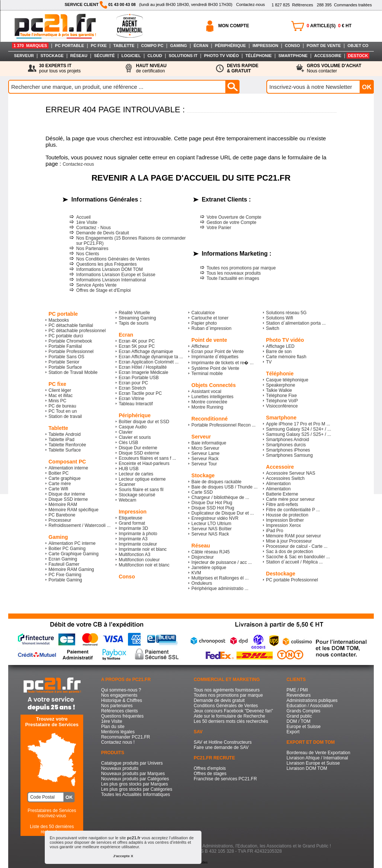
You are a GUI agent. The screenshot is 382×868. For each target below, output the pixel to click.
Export (293, 732)
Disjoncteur (203, 557)
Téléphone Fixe (281, 396)
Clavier (126, 432)
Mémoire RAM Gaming (71, 569)
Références (292, 5)
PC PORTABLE (69, 46)
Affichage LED (280, 346)
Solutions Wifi (280, 318)
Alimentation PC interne (72, 543)
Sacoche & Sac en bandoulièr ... (298, 557)
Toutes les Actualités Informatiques (136, 794)
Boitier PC (59, 473)
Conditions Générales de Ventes (226, 706)
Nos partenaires (117, 706)
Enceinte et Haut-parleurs (144, 463)
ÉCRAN (201, 46)
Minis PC (57, 401)
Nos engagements (119, 695)
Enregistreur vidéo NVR (215, 518)
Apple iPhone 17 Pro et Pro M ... (298, 424)
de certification (151, 68)
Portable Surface (65, 367)
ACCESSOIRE (328, 56)
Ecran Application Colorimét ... (149, 362)
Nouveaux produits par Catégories (135, 779)
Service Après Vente (96, 285)
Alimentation (278, 484)
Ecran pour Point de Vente (217, 352)
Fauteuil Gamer (64, 564)
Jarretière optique (209, 568)
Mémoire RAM (63, 505)
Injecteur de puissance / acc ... (222, 562)
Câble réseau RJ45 (211, 552)
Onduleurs (202, 583)
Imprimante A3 (133, 539)
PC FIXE (99, 46)
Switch (273, 328)
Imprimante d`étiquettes (215, 357)
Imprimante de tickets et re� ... (223, 363)
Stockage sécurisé (137, 495)
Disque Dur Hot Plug (212, 503)
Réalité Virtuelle (134, 313)
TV (269, 362)
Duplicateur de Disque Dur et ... (223, 513)
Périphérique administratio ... (220, 588)
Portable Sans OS (66, 357)
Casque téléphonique (287, 380)
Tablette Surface (65, 450)
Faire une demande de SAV (221, 747)
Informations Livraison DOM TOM (109, 269)
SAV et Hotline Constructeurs (223, 742)
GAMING (179, 46)
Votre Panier (219, 228)
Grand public (299, 716)
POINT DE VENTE (324, 46)
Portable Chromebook (70, 341)
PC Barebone (62, 515)
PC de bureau (62, 406)
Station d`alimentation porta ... (296, 323)
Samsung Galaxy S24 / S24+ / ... (298, 429)
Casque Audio (133, 427)
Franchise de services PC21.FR (225, 779)
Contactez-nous (251, 4)
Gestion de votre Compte (231, 222)
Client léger (60, 390)
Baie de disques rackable (216, 482)
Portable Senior (64, 362)
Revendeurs (299, 695)
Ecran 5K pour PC (137, 346)
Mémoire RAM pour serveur (293, 536)
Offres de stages (210, 774)
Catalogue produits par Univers (132, 763)
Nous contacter (334, 68)
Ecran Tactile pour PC (140, 393)
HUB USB (129, 469)
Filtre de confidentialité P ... (293, 510)
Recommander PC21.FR (126, 737)
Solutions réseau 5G (286, 313)
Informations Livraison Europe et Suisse (116, 275)
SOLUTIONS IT (183, 56)
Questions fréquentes (122, 716)
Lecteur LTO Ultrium (211, 524)
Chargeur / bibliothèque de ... (220, 497)
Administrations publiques (312, 700)
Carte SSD (202, 492)
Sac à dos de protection (289, 552)
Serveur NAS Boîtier (212, 529)
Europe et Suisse (303, 727)
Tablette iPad (61, 440)
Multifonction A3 (134, 555)
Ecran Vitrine (131, 399)
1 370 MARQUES (30, 46)
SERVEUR (24, 56)
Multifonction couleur (139, 560)
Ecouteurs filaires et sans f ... (147, 458)
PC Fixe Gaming (65, 575)
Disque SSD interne (68, 499)
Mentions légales (118, 732)
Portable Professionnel (71, 352)
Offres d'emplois (210, 768)
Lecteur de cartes (136, 474)
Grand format (132, 523)
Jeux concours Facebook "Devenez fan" (233, 711)
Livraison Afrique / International (317, 758)
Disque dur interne (67, 494)
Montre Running (207, 407)
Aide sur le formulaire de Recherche (229, 716)
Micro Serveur (205, 448)
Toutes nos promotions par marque (241, 268)
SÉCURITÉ (104, 56)
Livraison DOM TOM (307, 768)
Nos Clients (87, 254)
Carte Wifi (58, 489)
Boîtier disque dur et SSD (144, 422)
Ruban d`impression (211, 328)
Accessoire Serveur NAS (291, 473)
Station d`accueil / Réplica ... (294, 562)
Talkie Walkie (279, 390)
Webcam (127, 500)
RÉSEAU (79, 56)
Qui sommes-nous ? (121, 690)
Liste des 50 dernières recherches (52, 829)
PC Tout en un (63, 411)
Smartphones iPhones (288, 450)
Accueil (83, 217)
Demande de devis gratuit (219, 700)
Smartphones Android (287, 440)
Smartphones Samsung (289, 455)
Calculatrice (203, 313)
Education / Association (310, 706)
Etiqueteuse (130, 518)
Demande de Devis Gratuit (102, 233)
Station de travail (65, 416)
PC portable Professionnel (292, 580)
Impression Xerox (283, 525)
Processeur (60, 520)
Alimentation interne (68, 468)
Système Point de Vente (215, 368)
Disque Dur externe (138, 448)
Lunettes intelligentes (212, 397)
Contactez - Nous (93, 228)
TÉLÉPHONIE (259, 56)
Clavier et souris (135, 437)
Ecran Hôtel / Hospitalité (143, 367)
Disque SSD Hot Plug (213, 508)
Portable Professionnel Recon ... (223, 425)
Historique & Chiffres (122, 700)
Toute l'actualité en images (233, 278)
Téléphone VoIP (282, 401)
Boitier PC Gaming (67, 549)
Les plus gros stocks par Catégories (137, 789)
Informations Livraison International (111, 280)
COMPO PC (152, 46)
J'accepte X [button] (123, 856)
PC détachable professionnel (77, 331)
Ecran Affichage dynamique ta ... (151, 357)
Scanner (127, 484)
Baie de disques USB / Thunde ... (224, 487)
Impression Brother (285, 520)
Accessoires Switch (285, 478)
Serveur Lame (205, 453)
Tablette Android (65, 434)
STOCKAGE (52, 56)
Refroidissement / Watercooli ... (79, 525)
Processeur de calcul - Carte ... (297, 546)
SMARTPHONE (293, 56)
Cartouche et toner (210, 318)
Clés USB (128, 443)
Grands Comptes (303, 711)
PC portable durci (66, 336)
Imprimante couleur (138, 544)
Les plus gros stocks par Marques (134, 784)
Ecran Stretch (132, 388)
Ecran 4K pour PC (137, 341)
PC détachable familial (71, 325)
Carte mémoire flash (286, 357)
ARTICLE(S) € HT (329, 26)
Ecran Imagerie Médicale (143, 372)
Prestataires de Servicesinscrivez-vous (52, 813)
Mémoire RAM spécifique (73, 510)
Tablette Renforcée (67, 445)
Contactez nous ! (118, 742)
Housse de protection (287, 515)
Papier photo (204, 323)
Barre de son (279, 352)
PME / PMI (297, 690)
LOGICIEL (131, 56)
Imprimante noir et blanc (143, 549)
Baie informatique (209, 443)
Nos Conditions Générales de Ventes (113, 259)
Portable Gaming (65, 580)
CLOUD (155, 56)
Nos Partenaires (92, 249)
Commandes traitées (344, 5)
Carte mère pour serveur (290, 499)
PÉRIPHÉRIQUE (230, 46)
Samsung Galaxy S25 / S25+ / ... (298, 434)
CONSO (292, 46)
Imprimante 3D (133, 528)
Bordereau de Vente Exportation (318, 753)
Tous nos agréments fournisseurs (227, 690)
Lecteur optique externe (142, 479)
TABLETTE (124, 46)
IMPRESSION (265, 46)
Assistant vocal (206, 391)
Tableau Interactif (136, 404)
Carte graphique (65, 478)
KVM (196, 573)
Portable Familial (65, 346)
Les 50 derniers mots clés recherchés (231, 721)
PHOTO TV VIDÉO (221, 56)
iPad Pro (275, 531)
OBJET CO (358, 46)
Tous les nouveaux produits (234, 273)
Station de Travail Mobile (73, 372)
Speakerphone (281, 385)
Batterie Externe (282, 494)
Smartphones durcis (286, 445)
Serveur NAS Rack (210, 534)
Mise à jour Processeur (289, 541)
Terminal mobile (207, 374)
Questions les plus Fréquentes (106, 264)
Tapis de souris (134, 323)
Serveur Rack (205, 459)
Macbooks (59, 320)
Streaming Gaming (137, 318)
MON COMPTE (234, 26)
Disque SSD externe (139, 453)
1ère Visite (87, 222)
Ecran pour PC (133, 383)
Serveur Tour (204, 464)
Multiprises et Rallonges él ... (220, 578)
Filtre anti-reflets (282, 505)
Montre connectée (209, 402)
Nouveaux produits (120, 768)
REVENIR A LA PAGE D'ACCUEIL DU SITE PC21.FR (191, 178)
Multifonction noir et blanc (144, 565)
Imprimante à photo (138, 534)
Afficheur (200, 346)
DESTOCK (358, 56)
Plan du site (113, 727)
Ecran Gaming (63, 559)
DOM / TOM (298, 721)
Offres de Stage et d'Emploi (103, 290)
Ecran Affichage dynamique (146, 352)
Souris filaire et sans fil (141, 490)
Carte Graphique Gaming (73, 554)
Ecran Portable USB (139, 378)
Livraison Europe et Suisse (313, 763)
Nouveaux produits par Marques (133, 774)
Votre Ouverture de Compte (234, 217)
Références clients (120, 711)
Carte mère (60, 484)
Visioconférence (282, 406)
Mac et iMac (61, 396)
